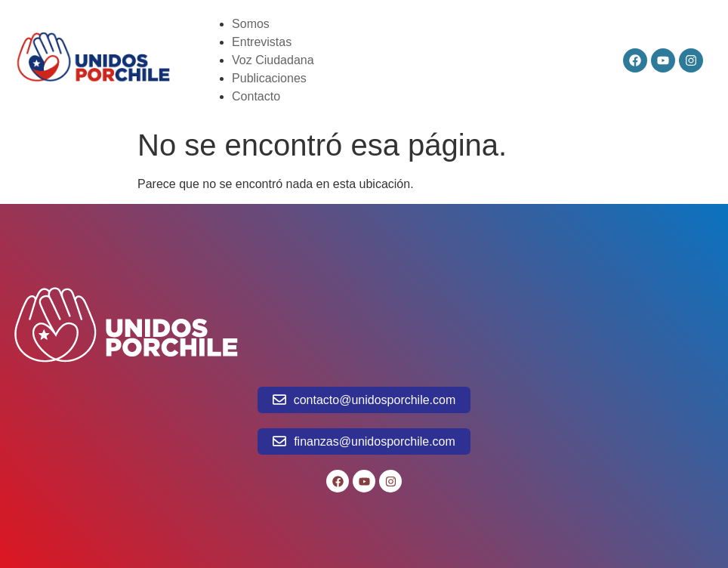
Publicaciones (269, 78)
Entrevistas (262, 42)
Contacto (256, 96)
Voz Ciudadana (273, 60)
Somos (251, 24)
